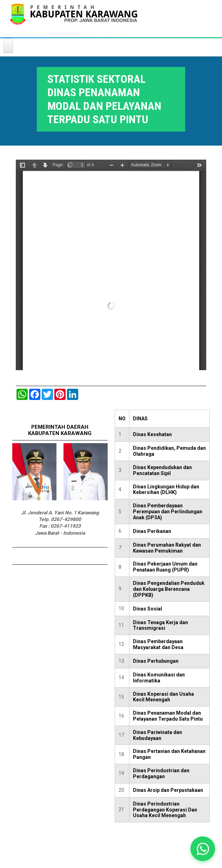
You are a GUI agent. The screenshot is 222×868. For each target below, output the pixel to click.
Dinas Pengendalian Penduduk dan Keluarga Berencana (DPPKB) (169, 589)
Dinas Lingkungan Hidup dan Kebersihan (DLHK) (166, 490)
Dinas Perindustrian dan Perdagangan (161, 773)
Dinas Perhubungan (156, 661)
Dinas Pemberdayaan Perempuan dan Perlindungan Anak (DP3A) (168, 512)
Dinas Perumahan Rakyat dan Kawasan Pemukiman (167, 548)
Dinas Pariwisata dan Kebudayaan (157, 735)
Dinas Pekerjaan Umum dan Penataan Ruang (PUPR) (165, 567)
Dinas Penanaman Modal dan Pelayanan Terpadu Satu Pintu (168, 716)
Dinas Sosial (147, 609)
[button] (203, 849)
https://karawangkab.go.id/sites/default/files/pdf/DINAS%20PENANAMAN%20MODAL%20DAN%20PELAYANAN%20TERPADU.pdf (111, 265)
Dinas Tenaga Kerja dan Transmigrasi (160, 625)
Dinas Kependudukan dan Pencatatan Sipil (162, 470)
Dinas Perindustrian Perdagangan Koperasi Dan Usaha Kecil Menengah (165, 810)
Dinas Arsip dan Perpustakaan (168, 790)
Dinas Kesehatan (152, 434)
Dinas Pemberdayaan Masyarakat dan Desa (158, 644)
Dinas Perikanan (152, 531)
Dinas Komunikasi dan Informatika (159, 678)
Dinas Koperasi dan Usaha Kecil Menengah (163, 697)
